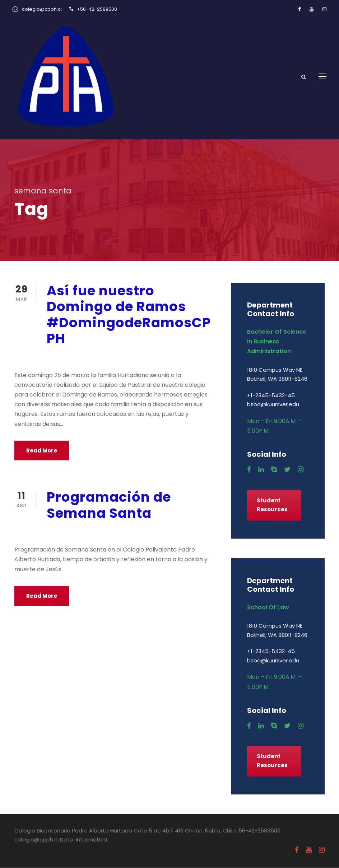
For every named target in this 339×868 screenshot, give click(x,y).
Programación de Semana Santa (109, 505)
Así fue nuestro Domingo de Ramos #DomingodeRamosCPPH (129, 315)
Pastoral (115, 357)
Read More (42, 451)
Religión (144, 357)
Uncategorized (148, 532)
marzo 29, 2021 (68, 357)
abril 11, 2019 (65, 532)
